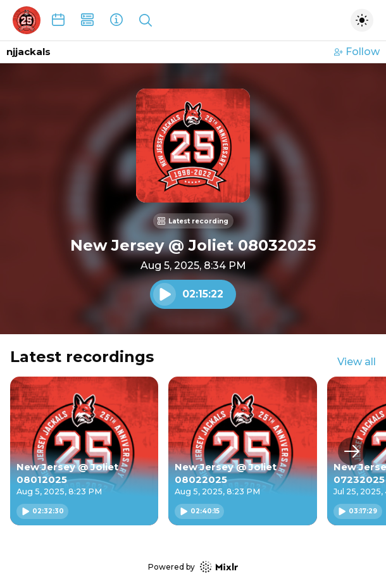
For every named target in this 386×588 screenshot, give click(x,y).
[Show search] (146, 20)
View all (357, 362)
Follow (357, 52)
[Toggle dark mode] (362, 20)
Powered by (193, 567)
